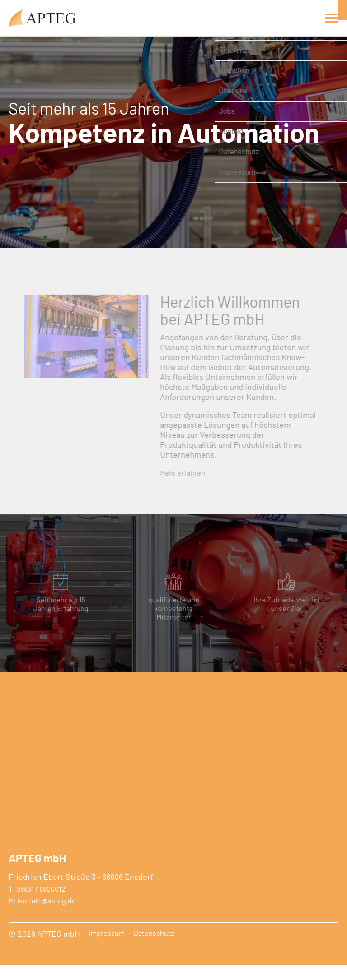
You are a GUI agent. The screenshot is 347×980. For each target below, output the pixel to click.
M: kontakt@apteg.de (42, 916)
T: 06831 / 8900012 (37, 904)
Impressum (107, 948)
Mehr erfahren (182, 483)
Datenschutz (154, 948)
